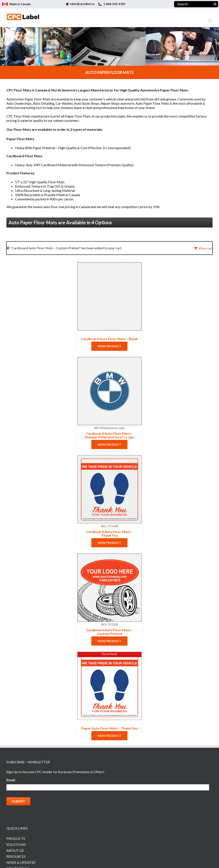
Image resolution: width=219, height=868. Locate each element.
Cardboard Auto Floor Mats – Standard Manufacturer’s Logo (109, 435)
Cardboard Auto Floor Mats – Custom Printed (109, 632)
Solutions (16, 843)
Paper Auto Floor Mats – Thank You (109, 728)
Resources (16, 855)
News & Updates (21, 861)
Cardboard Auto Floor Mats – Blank (109, 339)
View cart (206, 248)
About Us (15, 849)
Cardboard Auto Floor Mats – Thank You (109, 533)
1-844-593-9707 (114, 4)
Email (12, 780)
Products (16, 837)
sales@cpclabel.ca (82, 4)
